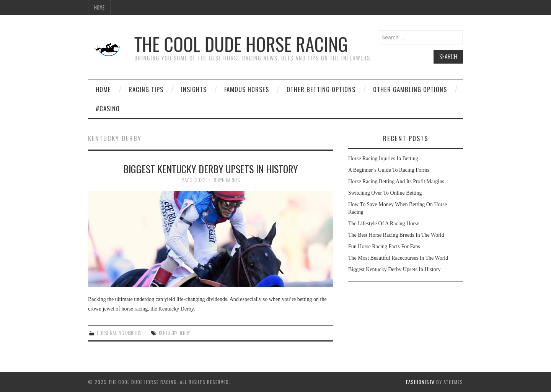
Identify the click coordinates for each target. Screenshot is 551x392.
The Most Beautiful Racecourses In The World (398, 258)
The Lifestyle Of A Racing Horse (384, 224)
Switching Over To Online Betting (385, 193)
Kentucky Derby (174, 333)
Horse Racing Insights (119, 333)
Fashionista (420, 382)
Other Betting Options (321, 89)
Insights (194, 89)
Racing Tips (146, 89)
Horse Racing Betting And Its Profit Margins (396, 181)
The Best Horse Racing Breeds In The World (396, 235)
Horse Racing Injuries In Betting (383, 159)
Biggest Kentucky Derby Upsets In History (211, 169)
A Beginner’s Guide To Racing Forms (389, 170)
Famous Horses (247, 89)
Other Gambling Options (410, 89)
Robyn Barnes (226, 180)
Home (99, 7)
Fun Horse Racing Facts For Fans (384, 246)
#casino (108, 108)
